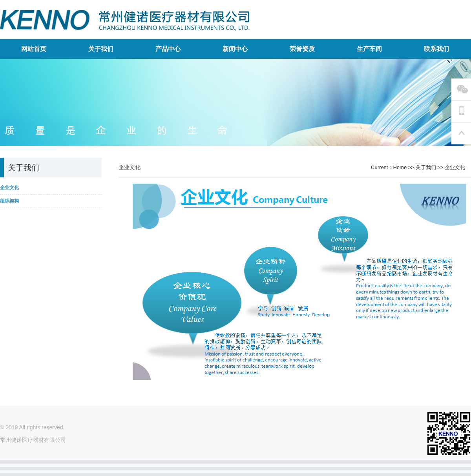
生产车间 (369, 49)
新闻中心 (235, 49)
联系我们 (436, 49)
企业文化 (455, 167)
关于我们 (101, 49)
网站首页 (34, 49)
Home (400, 167)
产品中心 (168, 49)
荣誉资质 (302, 49)
